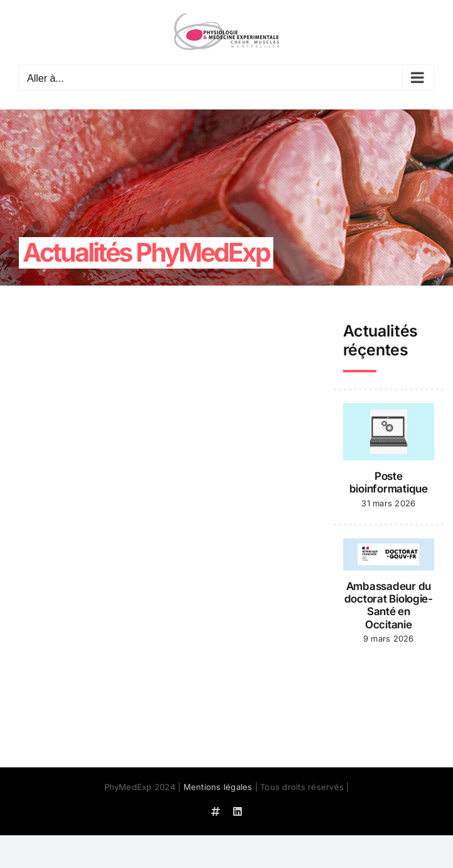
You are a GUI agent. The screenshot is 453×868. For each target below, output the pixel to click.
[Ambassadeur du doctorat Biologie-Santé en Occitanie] (389, 554)
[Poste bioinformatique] (389, 432)
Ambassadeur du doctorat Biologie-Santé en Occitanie (389, 605)
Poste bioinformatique (389, 482)
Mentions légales (218, 787)
